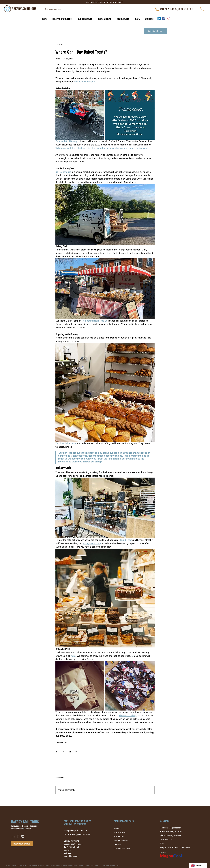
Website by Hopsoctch (111, 865)
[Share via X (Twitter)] (63, 751)
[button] (202, 9)
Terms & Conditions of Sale (88, 865)
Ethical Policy (22, 865)
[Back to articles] (155, 31)
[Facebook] (164, 19)
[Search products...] (63, 9)
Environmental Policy (36, 865)
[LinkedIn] (159, 19)
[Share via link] (76, 751)
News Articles (62, 742)
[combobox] (198, 865)
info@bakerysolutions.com (77, 830)
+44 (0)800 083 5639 (81, 834)
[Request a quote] (22, 844)
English (196, 865)
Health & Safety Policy (54, 865)
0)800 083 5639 (185, 9)
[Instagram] (168, 19)
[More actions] (153, 45)
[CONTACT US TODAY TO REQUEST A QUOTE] (105, 2)
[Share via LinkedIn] (70, 751)
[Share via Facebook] (57, 751)
